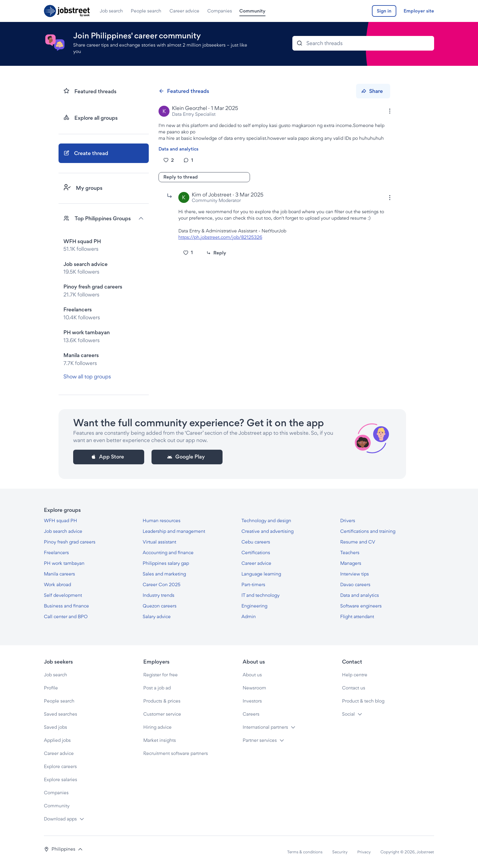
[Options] (390, 111)
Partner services (260, 740)
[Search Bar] (363, 43)
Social (348, 714)
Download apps (60, 819)
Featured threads (184, 91)
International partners (265, 727)
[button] (63, 849)
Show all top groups (87, 376)
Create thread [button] (86, 153)
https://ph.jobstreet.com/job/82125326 (220, 237)
